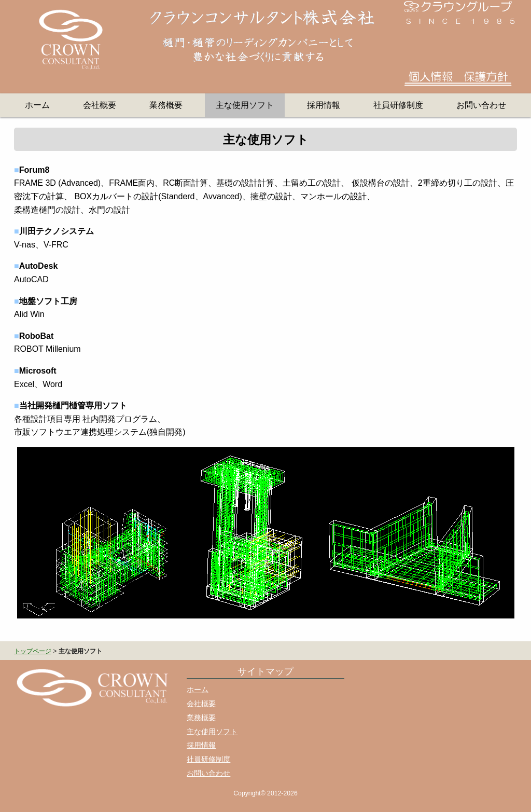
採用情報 (324, 105)
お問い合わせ (481, 105)
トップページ (33, 651)
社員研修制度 (398, 105)
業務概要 (166, 105)
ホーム (37, 105)
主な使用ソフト (245, 105)
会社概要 (100, 105)
